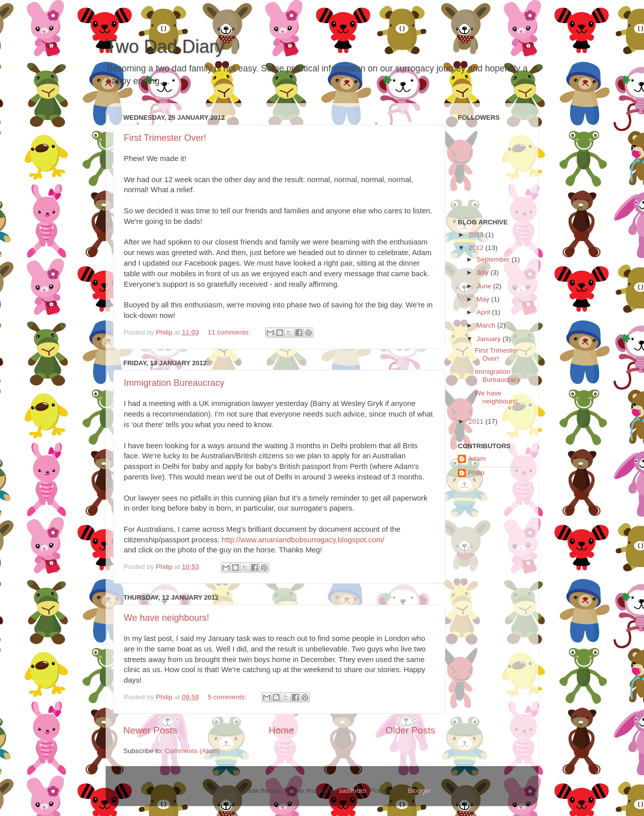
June (485, 286)
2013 (477, 235)
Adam (477, 459)
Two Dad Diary (165, 47)
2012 (477, 248)
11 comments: (230, 332)
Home (281, 730)
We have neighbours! (167, 618)
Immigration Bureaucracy (174, 383)
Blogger (419, 791)
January (490, 339)
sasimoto (353, 791)
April (484, 312)
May (484, 299)
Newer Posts (150, 730)
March (487, 325)
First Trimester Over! (165, 138)
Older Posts (410, 730)
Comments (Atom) (193, 751)
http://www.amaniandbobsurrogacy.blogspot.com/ (303, 540)
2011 (477, 421)
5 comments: (228, 697)
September (494, 259)
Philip (476, 473)
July (484, 272)
